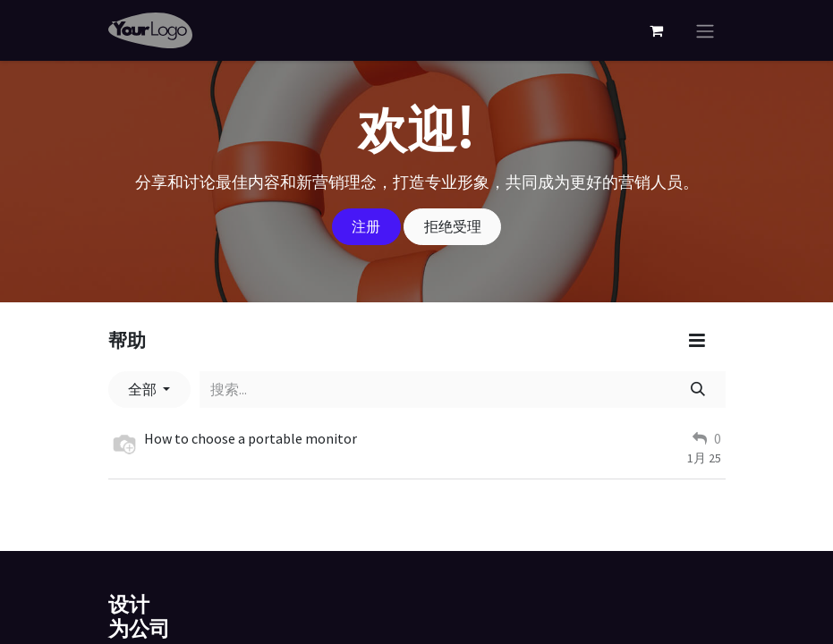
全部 (144, 389)
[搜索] (697, 389)
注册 (366, 226)
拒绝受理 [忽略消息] (453, 226)
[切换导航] (705, 30)
